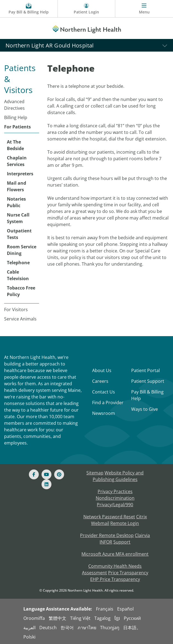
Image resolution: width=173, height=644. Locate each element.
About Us (102, 370)
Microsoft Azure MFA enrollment (115, 554)
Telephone (18, 263)
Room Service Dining (22, 250)
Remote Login (125, 523)
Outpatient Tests (19, 234)
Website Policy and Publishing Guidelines (118, 476)
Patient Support (148, 381)
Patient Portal (145, 370)
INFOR (106, 542)
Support (122, 542)
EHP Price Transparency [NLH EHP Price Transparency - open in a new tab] (115, 579)
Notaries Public (16, 202)
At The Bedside (15, 145)
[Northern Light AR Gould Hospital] (87, 45)
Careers (100, 381)
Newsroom (104, 413)
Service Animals (20, 319)
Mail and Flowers (17, 186)
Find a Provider (108, 403)
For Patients (17, 127)
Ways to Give (145, 409)
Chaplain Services (17, 161)
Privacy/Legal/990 (115, 505)
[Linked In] (46, 484)
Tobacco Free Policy (21, 291)
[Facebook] (34, 474)
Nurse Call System (18, 218)
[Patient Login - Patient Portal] (87, 9)
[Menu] (144, 9)
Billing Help (16, 117)
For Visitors (16, 310)
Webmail (100, 523)
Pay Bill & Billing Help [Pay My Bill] (147, 395)
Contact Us (104, 392)
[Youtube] (46, 474)
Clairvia (142, 535)
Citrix (142, 517)
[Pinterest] (59, 474)
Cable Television (18, 275)
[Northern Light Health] (87, 28)
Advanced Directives (14, 105)
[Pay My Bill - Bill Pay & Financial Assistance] (29, 9)
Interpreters (20, 174)
